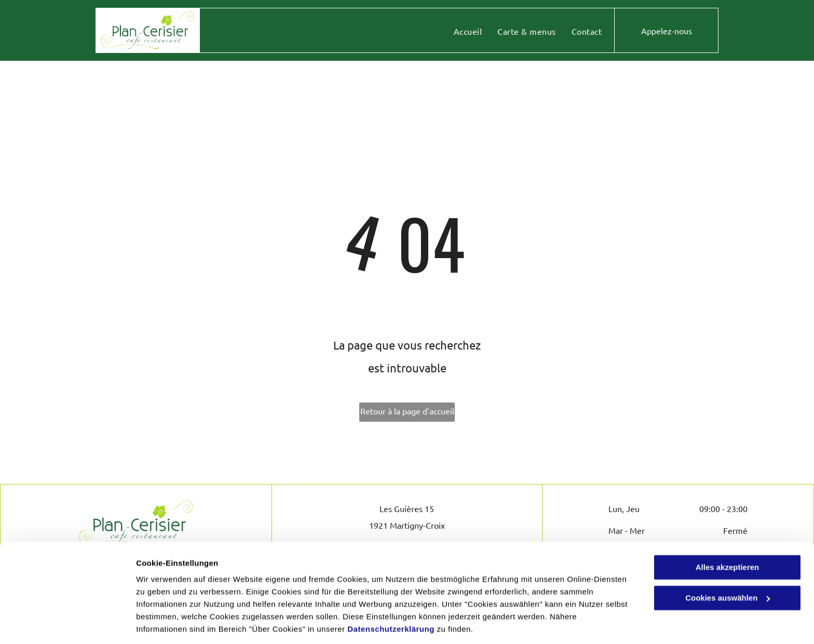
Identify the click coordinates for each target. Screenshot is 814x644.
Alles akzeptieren (728, 533)
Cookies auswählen (173, 623)
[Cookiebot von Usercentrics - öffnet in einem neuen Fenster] (67, 624)
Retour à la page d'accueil (407, 411)
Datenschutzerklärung (391, 595)
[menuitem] (468, 31)
